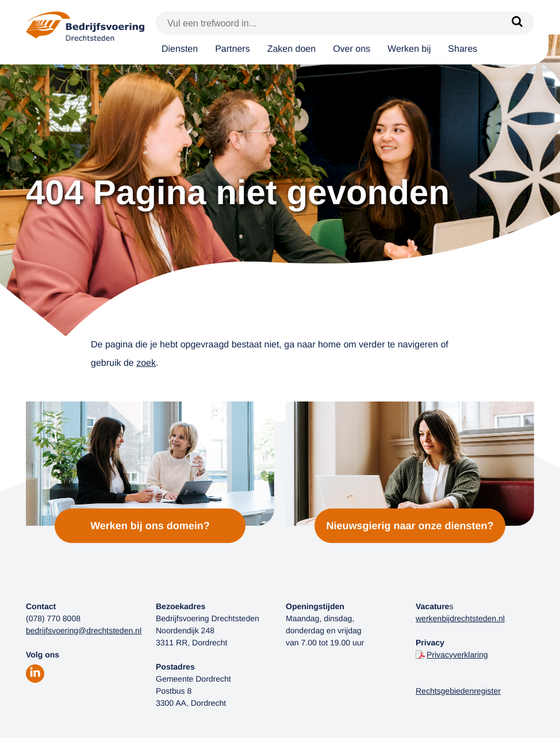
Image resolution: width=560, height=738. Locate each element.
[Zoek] (517, 23)
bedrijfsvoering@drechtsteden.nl (84, 630)
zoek (146, 363)
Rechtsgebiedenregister (458, 691)
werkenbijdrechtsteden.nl (460, 618)
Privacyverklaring (457, 655)
